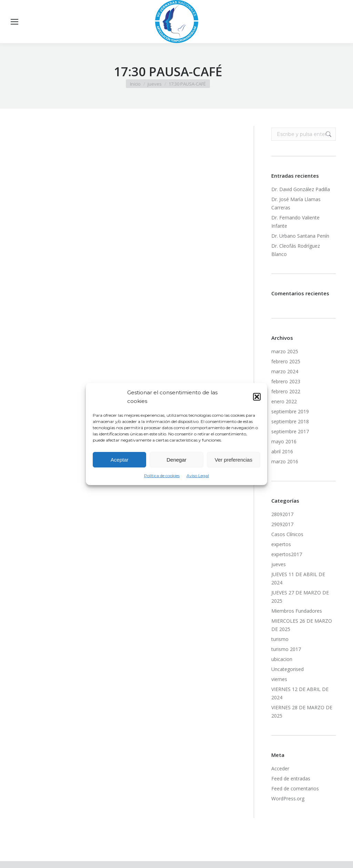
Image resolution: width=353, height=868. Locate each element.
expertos (281, 544)
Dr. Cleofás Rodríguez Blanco (296, 250)
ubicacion (282, 659)
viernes (279, 679)
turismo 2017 (286, 649)
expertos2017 (287, 554)
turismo (280, 639)
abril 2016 (282, 451)
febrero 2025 (286, 361)
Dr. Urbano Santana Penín (300, 236)
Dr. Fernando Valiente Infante (295, 222)
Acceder (280, 768)
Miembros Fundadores (297, 611)
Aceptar (120, 460)
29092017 (282, 524)
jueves (279, 564)
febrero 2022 (286, 391)
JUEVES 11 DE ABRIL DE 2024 (298, 578)
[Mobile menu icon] (14, 22)
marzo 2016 (285, 461)
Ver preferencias (234, 460)
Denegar (176, 460)
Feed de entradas (291, 778)
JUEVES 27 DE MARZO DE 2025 (300, 597)
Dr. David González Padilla (301, 189)
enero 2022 (284, 401)
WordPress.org (288, 798)
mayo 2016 (284, 441)
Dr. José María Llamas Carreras (296, 203)
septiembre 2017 (290, 431)
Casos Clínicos (287, 534)
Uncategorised (288, 669)
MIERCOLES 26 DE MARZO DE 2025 (302, 625)
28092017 (282, 514)
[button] (257, 397)
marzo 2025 (285, 351)
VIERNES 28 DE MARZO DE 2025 (302, 712)
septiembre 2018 (290, 421)
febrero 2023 (286, 381)
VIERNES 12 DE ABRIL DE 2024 (300, 693)
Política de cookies (162, 476)
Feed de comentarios (295, 788)
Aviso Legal (198, 476)
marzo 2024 (285, 371)
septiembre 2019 (290, 411)
